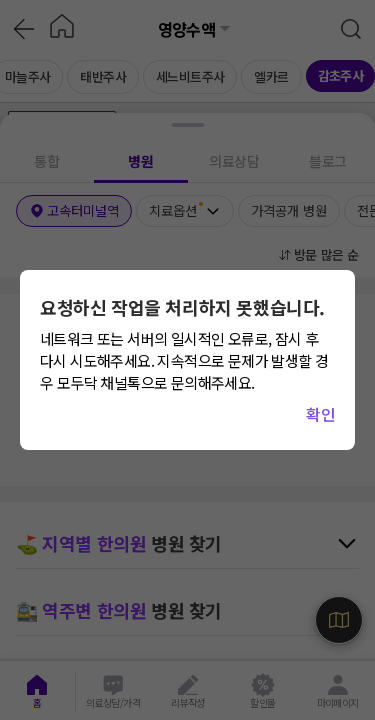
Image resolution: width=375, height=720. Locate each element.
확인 (320, 414)
